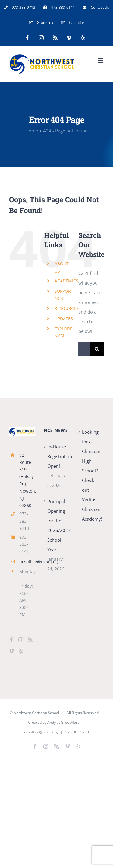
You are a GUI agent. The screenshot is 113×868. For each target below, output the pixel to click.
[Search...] (84, 349)
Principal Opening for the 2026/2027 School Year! (57, 525)
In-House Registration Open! (57, 456)
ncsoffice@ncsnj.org (27, 562)
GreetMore (70, 722)
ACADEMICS (66, 281)
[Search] (97, 349)
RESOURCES (67, 308)
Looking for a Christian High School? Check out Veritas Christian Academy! (91, 475)
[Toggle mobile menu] (101, 61)
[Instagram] (21, 640)
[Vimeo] (11, 651)
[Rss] (30, 640)
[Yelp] (21, 651)
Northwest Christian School (36, 713)
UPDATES (64, 319)
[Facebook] (11, 640)
